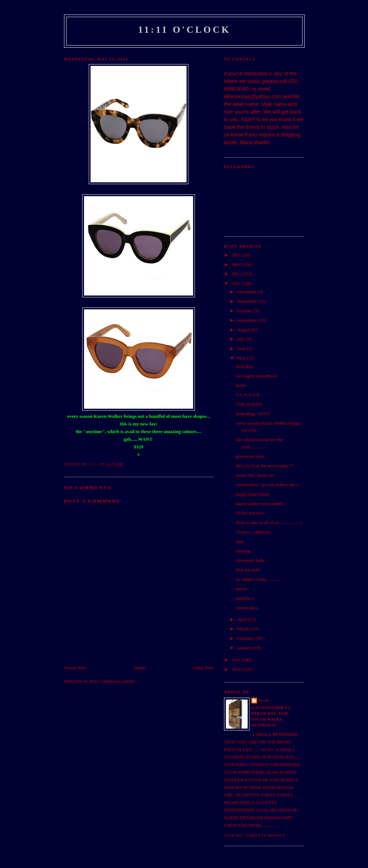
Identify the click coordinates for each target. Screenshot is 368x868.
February (246, 638)
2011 (237, 660)
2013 (237, 274)
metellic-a (245, 598)
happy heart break (253, 494)
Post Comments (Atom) (113, 681)
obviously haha (250, 560)
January (245, 648)
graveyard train (250, 456)
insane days (247, 608)
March (244, 629)
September (248, 320)
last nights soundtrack (256, 376)
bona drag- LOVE (253, 414)
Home (140, 668)
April (243, 619)
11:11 (264, 700)
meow (241, 589)
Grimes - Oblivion (253, 532)
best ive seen (248, 570)
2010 (237, 669)
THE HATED (249, 404)
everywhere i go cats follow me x (267, 485)
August (245, 330)
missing (243, 551)
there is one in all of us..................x (269, 522)
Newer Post (75, 668)
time (240, 541)
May (242, 358)
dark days (245, 366)
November (248, 301)
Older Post (203, 668)
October (245, 311)
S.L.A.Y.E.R (247, 395)
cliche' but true (250, 513)
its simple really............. (258, 579)
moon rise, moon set (255, 475)
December (247, 292)
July (242, 339)
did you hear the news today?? (264, 466)
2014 (237, 264)
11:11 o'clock (185, 30)
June (242, 348)
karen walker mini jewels (259, 504)
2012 (237, 283)
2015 (237, 255)
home (241, 385)
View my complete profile (255, 835)
